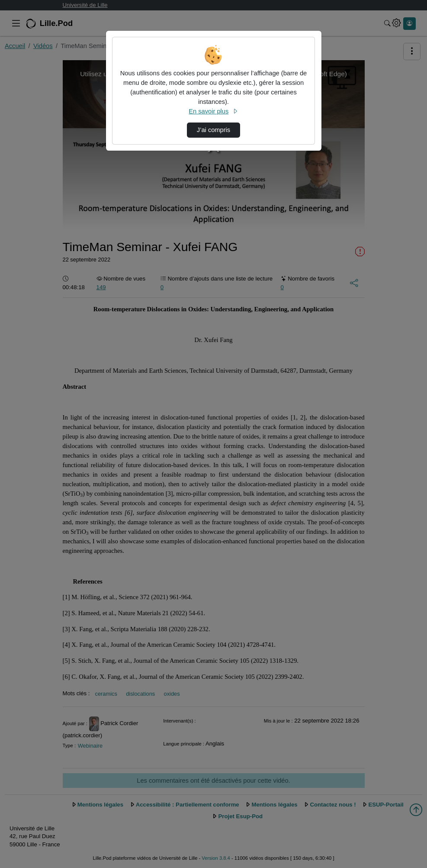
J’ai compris (213, 130)
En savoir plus (213, 111)
